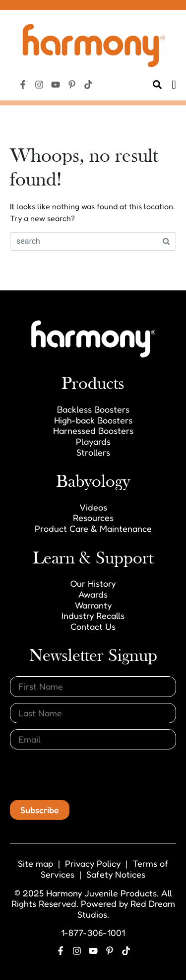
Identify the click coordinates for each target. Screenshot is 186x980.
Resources (93, 517)
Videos (93, 507)
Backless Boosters (93, 409)
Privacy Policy (93, 863)
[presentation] (85, 775)
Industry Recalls (93, 615)
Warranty (93, 605)
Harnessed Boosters (93, 430)
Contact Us (93, 626)
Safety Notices (116, 874)
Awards (93, 594)
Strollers (93, 452)
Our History (93, 583)
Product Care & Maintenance (93, 528)
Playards (93, 441)
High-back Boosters (93, 420)
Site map (35, 863)
